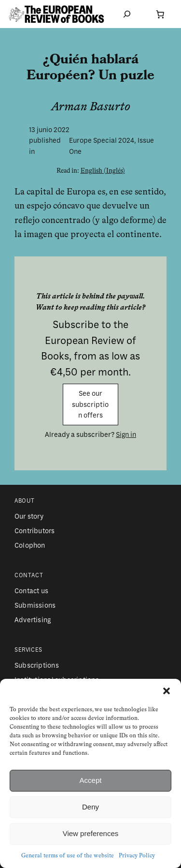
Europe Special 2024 (102, 140)
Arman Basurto (91, 107)
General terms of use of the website (68, 856)
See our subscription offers (90, 404)
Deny (90, 807)
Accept (91, 780)
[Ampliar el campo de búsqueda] (127, 14)
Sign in (126, 434)
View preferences (91, 833)
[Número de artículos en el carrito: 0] (160, 14)
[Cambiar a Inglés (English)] (103, 171)
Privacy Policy (137, 856)
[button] (167, 691)
